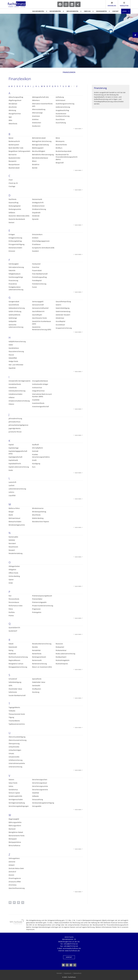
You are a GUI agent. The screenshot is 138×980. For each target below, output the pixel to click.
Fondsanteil (36, 264)
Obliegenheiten (14, 566)
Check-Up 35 (13, 183)
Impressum (68, 973)
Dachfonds (13, 199)
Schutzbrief (13, 679)
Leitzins (11, 492)
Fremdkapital (37, 280)
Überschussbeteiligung (17, 737)
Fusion (34, 287)
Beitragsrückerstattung (40, 145)
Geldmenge (13, 318)
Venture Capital (14, 793)
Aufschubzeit (60, 100)
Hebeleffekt (13, 358)
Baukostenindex (14, 158)
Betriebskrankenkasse (40, 158)
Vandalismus (13, 790)
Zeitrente (12, 862)
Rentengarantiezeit (39, 657)
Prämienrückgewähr (39, 602)
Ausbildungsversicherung (65, 104)
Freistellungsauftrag (39, 277)
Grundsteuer (60, 325)
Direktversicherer (38, 206)
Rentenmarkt (37, 660)
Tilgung (11, 717)
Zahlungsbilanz (14, 858)
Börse (58, 138)
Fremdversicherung (39, 284)
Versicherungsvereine (40, 790)
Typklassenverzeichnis (17, 724)
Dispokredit (36, 213)
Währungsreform (15, 826)
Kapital (11, 445)
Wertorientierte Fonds (17, 836)
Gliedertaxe (60, 318)
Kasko (11, 470)
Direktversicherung (39, 209)
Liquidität (12, 495)
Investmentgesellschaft (40, 407)
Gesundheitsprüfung (63, 301)
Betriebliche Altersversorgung (43, 155)
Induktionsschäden (16, 394)
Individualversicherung (17, 391)
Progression (36, 609)
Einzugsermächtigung (16, 244)
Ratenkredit (13, 647)
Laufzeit (11, 485)
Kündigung (36, 464)
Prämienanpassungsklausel (42, 596)
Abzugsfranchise (15, 114)
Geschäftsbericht (38, 311)
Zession (11, 875)
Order (11, 583)
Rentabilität (36, 650)
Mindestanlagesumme (17, 525)
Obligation (12, 570)
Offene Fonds (13, 573)
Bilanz (34, 161)
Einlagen (12, 234)
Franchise (36, 267)
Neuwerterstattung (16, 553)
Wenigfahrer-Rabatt (16, 832)
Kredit (34, 460)
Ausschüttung (61, 123)
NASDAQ (12, 540)
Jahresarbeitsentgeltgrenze (18, 425)
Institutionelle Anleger (40, 384)
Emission (12, 251)
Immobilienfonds (15, 384)
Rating (11, 650)
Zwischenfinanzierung (17, 888)
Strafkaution (37, 689)
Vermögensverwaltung (17, 803)
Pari (10, 596)
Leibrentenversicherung (17, 489)
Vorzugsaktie (37, 806)
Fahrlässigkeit (14, 264)
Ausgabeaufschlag (62, 110)
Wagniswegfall (14, 819)
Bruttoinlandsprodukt (64, 151)
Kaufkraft (35, 445)
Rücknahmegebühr (63, 660)
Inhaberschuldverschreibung (19, 401)
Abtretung (12, 110)
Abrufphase (13, 104)
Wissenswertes (103, 11)
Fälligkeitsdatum (15, 274)
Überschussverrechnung (18, 740)
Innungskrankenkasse (40, 381)
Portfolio (12, 612)
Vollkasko (35, 796)
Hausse (11, 355)
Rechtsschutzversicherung (18, 657)
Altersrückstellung (39, 109)
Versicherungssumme (40, 786)
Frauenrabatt (37, 270)
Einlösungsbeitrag (15, 241)
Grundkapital (60, 321)
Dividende (36, 216)
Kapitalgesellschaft (15, 457)
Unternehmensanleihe (17, 763)
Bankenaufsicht (14, 141)
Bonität (35, 168)
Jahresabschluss (15, 422)
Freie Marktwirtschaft (40, 274)
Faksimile (12, 270)
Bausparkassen (14, 164)
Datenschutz (77, 973)
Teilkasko (12, 711)
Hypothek (12, 368)
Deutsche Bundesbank (17, 219)
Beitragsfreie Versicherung (42, 141)
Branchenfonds (61, 145)
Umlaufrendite (14, 747)
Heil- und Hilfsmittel (16, 365)
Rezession (59, 644)
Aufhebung (60, 97)
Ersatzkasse (36, 244)
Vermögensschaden (16, 799)
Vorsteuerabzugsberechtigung (43, 803)
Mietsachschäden (15, 522)
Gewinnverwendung (63, 311)
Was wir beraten (40, 11)
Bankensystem (14, 145)
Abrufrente (13, 107)
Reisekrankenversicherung (42, 644)
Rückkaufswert (61, 657)
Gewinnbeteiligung (63, 308)
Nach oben (78, 129)
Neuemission (13, 547)
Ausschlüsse (60, 119)
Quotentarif (13, 631)
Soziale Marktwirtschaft (17, 695)
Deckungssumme (15, 209)
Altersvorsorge (37, 113)
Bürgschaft (60, 163)
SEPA (10, 686)
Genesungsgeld (38, 301)
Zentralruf (12, 872)
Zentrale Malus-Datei (16, 868)
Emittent (35, 238)
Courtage (12, 186)
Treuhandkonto (14, 721)
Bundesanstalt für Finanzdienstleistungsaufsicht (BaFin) (67, 157)
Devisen (11, 222)
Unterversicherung (15, 767)
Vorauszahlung (38, 799)
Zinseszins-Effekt (15, 882)
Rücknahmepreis (62, 664)
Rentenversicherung (39, 664)
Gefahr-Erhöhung (15, 311)
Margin (11, 512)
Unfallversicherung (16, 760)
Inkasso (11, 404)
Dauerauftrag (13, 203)
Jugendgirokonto (15, 428)
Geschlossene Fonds (39, 318)
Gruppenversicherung (64, 328)
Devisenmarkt (37, 199)
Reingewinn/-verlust (16, 664)
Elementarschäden (15, 248)
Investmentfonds (38, 403)
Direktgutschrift (38, 203)
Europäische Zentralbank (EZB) (43, 248)
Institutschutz (37, 388)
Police (11, 609)
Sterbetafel (36, 686)
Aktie (10, 120)
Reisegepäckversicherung (18, 667)
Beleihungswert (38, 148)
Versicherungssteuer (40, 783)
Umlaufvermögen (15, 750)
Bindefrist (36, 164)
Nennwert (12, 543)
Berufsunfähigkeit (39, 151)
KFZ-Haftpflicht (37, 448)
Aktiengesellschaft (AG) (40, 97)
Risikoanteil (60, 647)
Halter (11, 345)
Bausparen (13, 161)
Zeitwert (12, 865)
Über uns (89, 11)
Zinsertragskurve (15, 878)
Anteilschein (37, 123)
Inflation (12, 397)
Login (126, 11)
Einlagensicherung (15, 238)
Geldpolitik (13, 321)
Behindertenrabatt (39, 138)
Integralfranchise (38, 391)
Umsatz (11, 753)
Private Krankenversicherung (43, 606)
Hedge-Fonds (13, 361)
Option (11, 580)
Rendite (35, 647)
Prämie (11, 616)
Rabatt (11, 644)
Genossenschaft (38, 305)
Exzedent (35, 251)
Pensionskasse (14, 602)
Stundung (36, 692)
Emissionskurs (37, 234)
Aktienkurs (36, 100)
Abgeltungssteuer (15, 100)
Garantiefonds (14, 305)
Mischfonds (36, 515)
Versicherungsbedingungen (19, 806)
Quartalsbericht (14, 628)
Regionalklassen (14, 660)
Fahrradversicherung (16, 267)
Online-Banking (14, 576)
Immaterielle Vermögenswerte (20, 381)
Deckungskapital (15, 206)
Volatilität (36, 793)
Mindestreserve (38, 508)
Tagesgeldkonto (14, 707)
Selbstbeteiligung (15, 682)
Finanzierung (13, 280)
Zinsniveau (13, 885)
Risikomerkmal (61, 650)
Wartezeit (12, 829)
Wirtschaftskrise (14, 846)
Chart (11, 180)
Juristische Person (15, 432)
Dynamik (35, 219)
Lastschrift (12, 482)
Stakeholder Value (39, 682)
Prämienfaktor (37, 599)
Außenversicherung (63, 107)
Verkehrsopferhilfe (15, 796)
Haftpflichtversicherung (17, 341)
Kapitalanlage (14, 448)
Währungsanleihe (15, 822)
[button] (10, 903)
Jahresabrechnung (15, 418)
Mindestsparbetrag (39, 512)
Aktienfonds (13, 124)
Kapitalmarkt (13, 460)
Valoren (11, 780)
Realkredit (12, 654)
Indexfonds (13, 388)
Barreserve (13, 155)
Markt (11, 515)
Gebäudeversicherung (17, 308)
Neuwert (12, 550)
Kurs (34, 467)
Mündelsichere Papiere (41, 522)
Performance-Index (16, 606)
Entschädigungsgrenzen (41, 241)
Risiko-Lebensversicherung (65, 654)
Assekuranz (36, 126)
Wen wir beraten (74, 11)
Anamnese (36, 116)
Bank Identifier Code (16, 148)
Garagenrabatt (14, 301)
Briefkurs (59, 148)
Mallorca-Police (14, 508)
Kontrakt (35, 451)
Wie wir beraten (57, 11)
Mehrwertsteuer (15, 518)
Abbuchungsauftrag (16, 97)
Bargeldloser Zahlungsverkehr (20, 151)
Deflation (12, 213)
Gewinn (58, 305)
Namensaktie (13, 537)
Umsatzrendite (14, 757)
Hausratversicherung (16, 351)
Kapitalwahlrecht (15, 464)
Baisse (11, 138)
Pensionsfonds (14, 599)
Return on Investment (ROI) (42, 667)
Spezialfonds (37, 679)
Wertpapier (13, 839)
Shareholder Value (15, 689)
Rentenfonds (37, 654)
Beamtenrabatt (14, 168)
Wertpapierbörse (15, 842)
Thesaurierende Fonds (17, 714)
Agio (10, 117)
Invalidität (36, 400)
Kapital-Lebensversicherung (19, 467)
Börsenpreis (60, 141)
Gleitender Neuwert (63, 315)
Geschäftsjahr (37, 315)
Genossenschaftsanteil (40, 308)
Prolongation (37, 612)
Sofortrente (13, 692)
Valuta (11, 786)
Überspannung (14, 744)
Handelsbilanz (14, 348)
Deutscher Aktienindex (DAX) (19, 216)
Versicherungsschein (40, 780)
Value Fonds (13, 783)
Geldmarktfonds (14, 315)
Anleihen (35, 119)
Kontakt (115, 11)
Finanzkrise (13, 284)
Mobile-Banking (38, 518)
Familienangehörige (16, 277)
